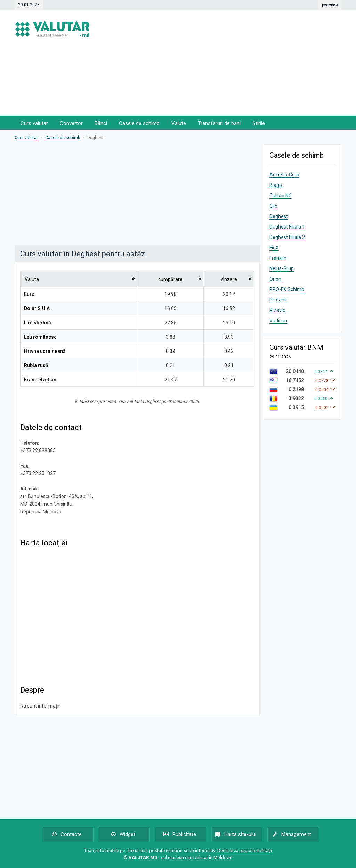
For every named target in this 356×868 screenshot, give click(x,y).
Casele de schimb (139, 123)
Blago (276, 185)
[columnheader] (79, 279)
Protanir (278, 300)
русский (330, 5)
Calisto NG (281, 196)
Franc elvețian (40, 380)
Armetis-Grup (284, 175)
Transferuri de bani (219, 123)
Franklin (278, 258)
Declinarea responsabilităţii (245, 850)
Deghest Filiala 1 (287, 227)
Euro (29, 294)
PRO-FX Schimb (287, 289)
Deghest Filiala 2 (287, 237)
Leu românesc (40, 337)
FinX (274, 248)
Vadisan (278, 321)
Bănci (101, 123)
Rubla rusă (36, 365)
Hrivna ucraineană (45, 351)
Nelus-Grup (282, 268)
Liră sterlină (38, 323)
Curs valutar (34, 123)
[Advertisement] (239, 63)
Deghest (279, 216)
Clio (273, 206)
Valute (179, 123)
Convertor (71, 123)
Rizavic (277, 310)
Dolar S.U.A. (38, 308)
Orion (275, 279)
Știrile (259, 123)
